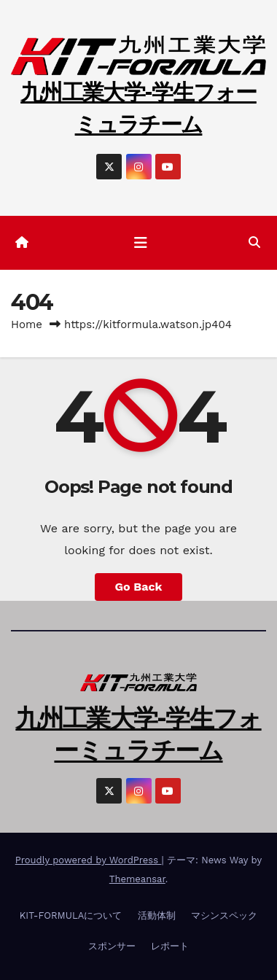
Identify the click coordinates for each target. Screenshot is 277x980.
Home (27, 324)
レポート (170, 946)
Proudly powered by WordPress (89, 860)
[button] (254, 242)
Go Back (139, 587)
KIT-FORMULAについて (71, 915)
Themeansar (137, 879)
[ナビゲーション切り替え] (141, 243)
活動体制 (157, 915)
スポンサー (112, 946)
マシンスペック (224, 915)
